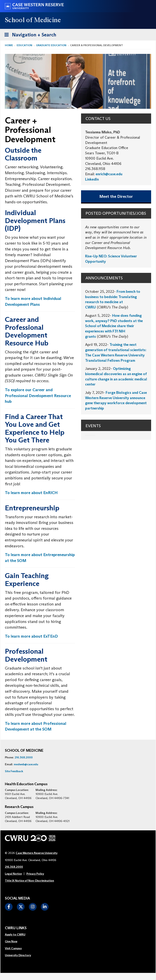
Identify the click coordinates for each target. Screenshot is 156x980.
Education (24, 45)
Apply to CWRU (15, 934)
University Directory (18, 955)
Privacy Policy (35, 874)
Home (9, 45)
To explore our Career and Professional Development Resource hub (38, 396)
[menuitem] (18, 935)
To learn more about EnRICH (31, 493)
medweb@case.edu (26, 764)
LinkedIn (92, 179)
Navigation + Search (29, 34)
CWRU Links (16, 928)
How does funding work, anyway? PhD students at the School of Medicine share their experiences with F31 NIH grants (114, 326)
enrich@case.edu (109, 174)
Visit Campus (13, 948)
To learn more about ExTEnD (31, 636)
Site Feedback (14, 771)
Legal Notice (13, 874)
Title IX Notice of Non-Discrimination (29, 881)
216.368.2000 (24, 757)
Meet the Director (116, 196)
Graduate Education (51, 45)
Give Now (11, 941)
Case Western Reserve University (37, 853)
